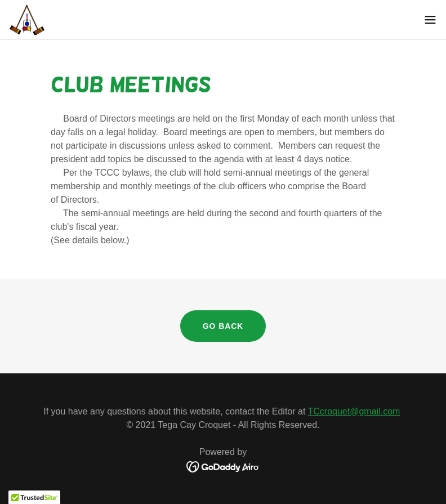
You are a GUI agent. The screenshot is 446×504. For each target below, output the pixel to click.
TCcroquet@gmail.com (354, 411)
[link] (27, 20)
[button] (430, 20)
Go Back (223, 326)
